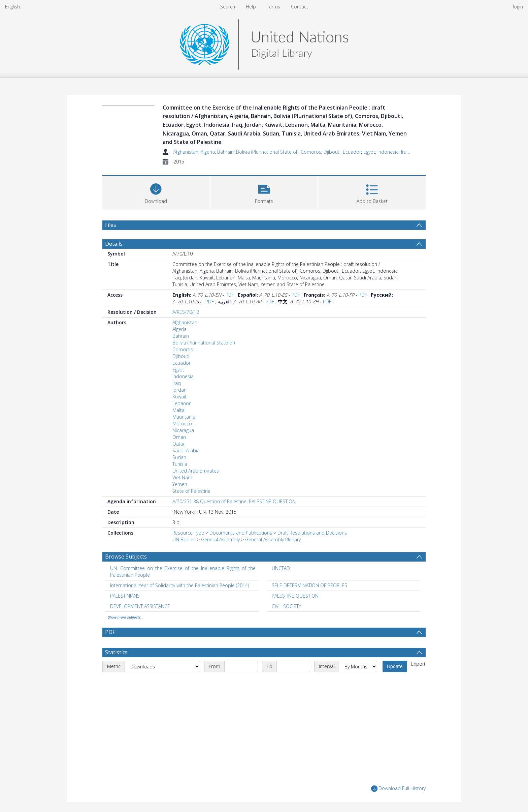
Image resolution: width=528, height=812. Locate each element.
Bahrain (225, 152)
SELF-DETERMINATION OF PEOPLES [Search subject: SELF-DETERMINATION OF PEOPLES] (309, 585)
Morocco (182, 424)
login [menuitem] (518, 7)
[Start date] (241, 666)
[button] (264, 192)
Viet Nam (182, 477)
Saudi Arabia (186, 450)
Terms (273, 7)
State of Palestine (191, 491)
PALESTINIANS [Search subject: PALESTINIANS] (125, 596)
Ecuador (352, 152)
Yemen (180, 484)
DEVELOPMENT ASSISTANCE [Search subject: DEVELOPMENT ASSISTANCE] (140, 606)
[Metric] (162, 666)
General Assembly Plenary (273, 539)
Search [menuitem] (228, 7)
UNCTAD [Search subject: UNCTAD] (281, 568)
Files (111, 225)
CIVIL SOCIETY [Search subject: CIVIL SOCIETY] (286, 606)
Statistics (116, 652)
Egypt (369, 152)
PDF (230, 295)
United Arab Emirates (196, 471)
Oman (179, 437)
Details (114, 244)
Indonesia (388, 152)
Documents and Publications (241, 533)
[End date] (293, 666)
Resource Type (188, 533)
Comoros (311, 152)
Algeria (208, 152)
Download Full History (398, 789)
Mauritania (184, 417)
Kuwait (179, 397)
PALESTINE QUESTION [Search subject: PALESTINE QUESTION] (295, 596)
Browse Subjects (126, 557)
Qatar (179, 444)
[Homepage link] (264, 43)
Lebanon (182, 403)
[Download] (156, 192)
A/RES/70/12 (186, 312)
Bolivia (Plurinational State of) (267, 152)
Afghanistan (186, 152)
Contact (300, 7)
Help (251, 7)
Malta (178, 410)
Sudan (179, 457)
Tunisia (180, 464)
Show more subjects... (126, 617)
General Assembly (220, 539)
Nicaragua (183, 430)
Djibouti (332, 152)
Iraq (405, 152)
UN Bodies (184, 539)
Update (395, 666)
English (12, 7)
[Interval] (358, 666)
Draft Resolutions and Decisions (312, 533)
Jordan (179, 390)
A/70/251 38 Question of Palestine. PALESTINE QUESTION (234, 501)
